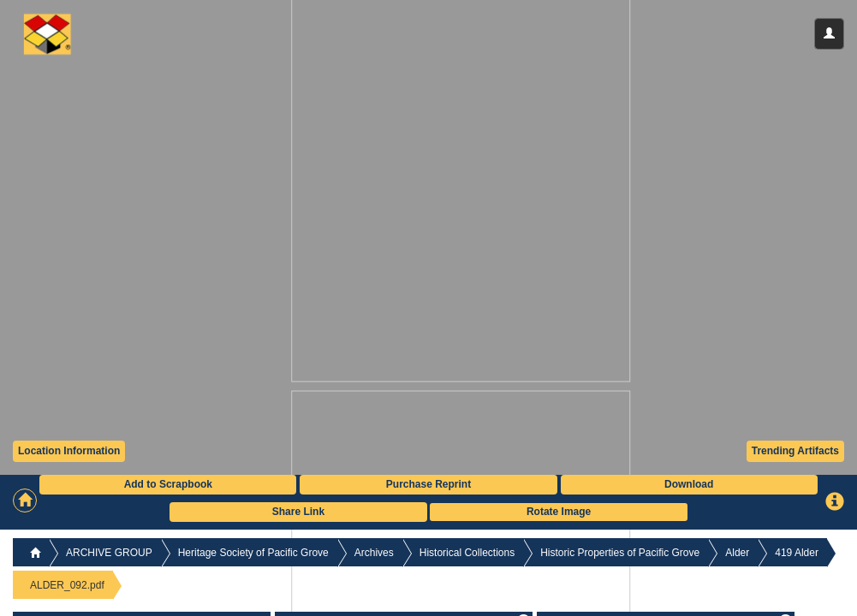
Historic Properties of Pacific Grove (620, 553)
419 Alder (797, 553)
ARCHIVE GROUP (109, 553)
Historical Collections (467, 553)
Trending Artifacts (795, 451)
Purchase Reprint (428, 484)
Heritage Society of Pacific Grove (253, 553)
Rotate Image (559, 512)
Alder (737, 553)
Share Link (298, 512)
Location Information (69, 451)
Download (689, 484)
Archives (374, 553)
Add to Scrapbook (168, 484)
